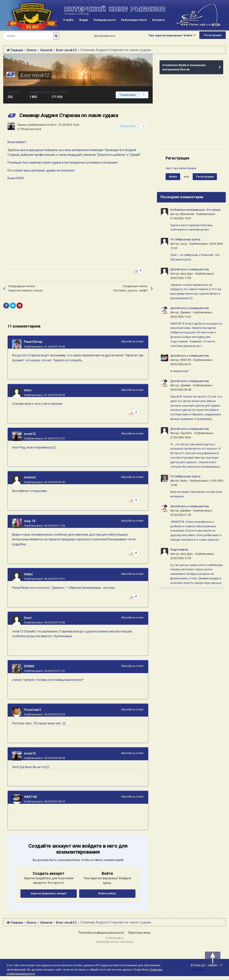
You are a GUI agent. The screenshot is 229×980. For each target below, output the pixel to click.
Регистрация (213, 35)
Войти (173, 177)
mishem (30, 477)
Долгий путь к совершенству (190, 269)
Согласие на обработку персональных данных (37, 978)
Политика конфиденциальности (101, 933)
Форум (84, 20)
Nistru (184, 481)
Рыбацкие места (105, 20)
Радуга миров (179, 550)
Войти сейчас (107, 893)
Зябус (28, 574)
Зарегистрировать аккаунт (49, 893)
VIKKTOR (30, 797)
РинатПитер (33, 342)
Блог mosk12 (35, 75)
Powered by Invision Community (115, 942)
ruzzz (184, 244)
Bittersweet (187, 214)
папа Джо (187, 274)
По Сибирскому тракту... (186, 239)
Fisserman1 (32, 710)
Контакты (158, 20)
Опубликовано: (44, 347)
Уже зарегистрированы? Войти (172, 35)
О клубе (68, 20)
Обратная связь (139, 933)
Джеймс (186, 312)
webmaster (198, 970)
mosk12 (51, 125)
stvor (28, 390)
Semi (28, 618)
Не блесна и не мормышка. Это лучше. (196, 210)
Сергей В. (186, 433)
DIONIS (29, 666)
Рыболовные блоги (134, 20)
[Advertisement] (191, 113)
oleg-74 (29, 521)
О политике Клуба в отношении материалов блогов (184, 67)
